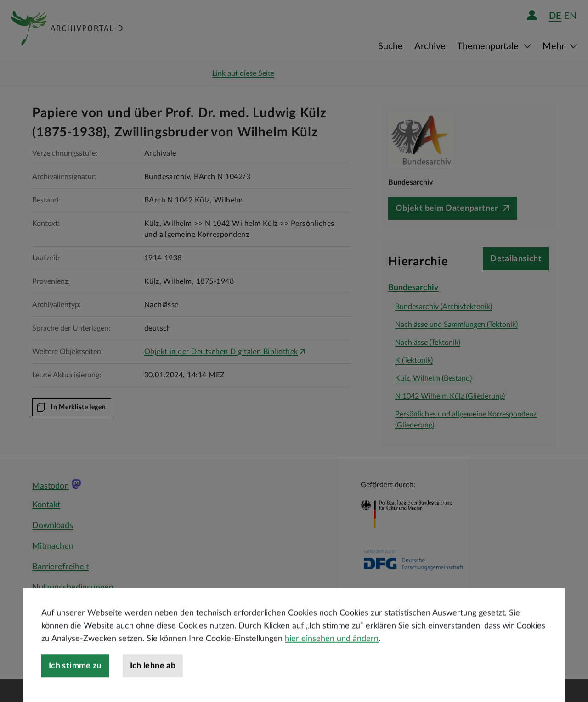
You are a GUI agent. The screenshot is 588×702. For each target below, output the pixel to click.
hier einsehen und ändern (332, 662)
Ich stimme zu (75, 689)
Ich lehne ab (153, 689)
